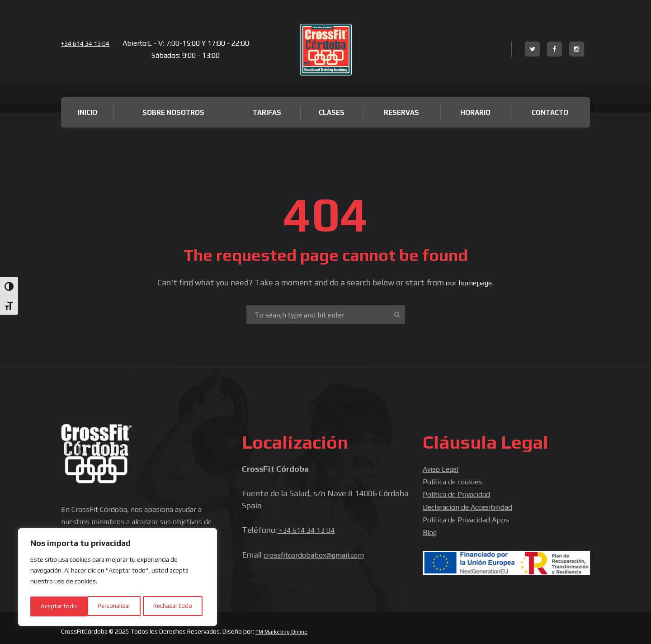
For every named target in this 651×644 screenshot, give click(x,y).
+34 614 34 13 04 (89, 43)
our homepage (469, 282)
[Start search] (396, 314)
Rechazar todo (116, 606)
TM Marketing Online (284, 628)
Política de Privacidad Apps (471, 517)
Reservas (401, 112)
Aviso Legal (443, 468)
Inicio (87, 112)
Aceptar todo (177, 606)
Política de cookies (456, 481)
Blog (431, 529)
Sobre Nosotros (173, 112)
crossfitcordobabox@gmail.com (320, 554)
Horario (475, 112)
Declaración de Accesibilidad (473, 505)
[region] (118, 578)
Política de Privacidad (461, 493)
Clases (332, 112)
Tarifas (267, 112)
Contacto (550, 112)
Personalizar (57, 606)
